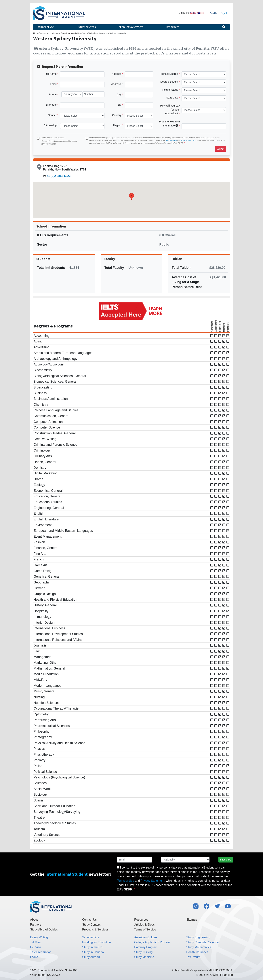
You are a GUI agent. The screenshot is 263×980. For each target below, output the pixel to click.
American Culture (146, 937)
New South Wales (86, 33)
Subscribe (226, 860)
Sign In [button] (225, 13)
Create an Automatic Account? (53, 138)
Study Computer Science (202, 942)
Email (53, 84)
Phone (53, 94)
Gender (52, 115)
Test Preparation (41, 952)
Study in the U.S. (93, 947)
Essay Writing (39, 937)
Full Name (51, 74)
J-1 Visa (35, 942)
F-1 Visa (36, 947)
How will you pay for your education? (170, 110)
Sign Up (213, 13)
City (119, 94)
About (34, 920)
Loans (34, 957)
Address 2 (117, 84)
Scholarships (91, 937)
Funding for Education (97, 942)
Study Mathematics (199, 947)
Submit (220, 149)
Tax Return (193, 957)
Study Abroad (91, 957)
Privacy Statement (188, 140)
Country (117, 115)
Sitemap (192, 920)
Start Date (172, 98)
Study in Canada (93, 952)
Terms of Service (145, 929)
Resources (173, 27)
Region (117, 125)
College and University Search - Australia (58, 33)
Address (117, 74)
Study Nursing (143, 952)
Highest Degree (169, 74)
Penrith (97, 33)
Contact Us (89, 920)
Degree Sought (169, 82)
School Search (46, 27)
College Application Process (152, 942)
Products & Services (131, 27)
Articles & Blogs (144, 925)
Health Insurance (197, 952)
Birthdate (51, 105)
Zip (119, 105)
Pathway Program (146, 947)
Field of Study (170, 90)
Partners (36, 925)
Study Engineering (198, 937)
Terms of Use (171, 140)
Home (36, 33)
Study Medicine (144, 957)
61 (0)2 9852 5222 (59, 176)
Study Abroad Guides (44, 929)
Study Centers (87, 27)
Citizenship (50, 125)
